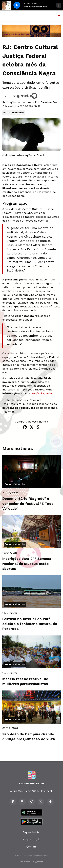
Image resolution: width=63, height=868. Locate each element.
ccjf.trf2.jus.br (42, 393)
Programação (32, 839)
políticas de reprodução (19, 408)
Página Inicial (32, 832)
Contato (32, 847)
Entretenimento (14, 113)
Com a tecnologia (32, 862)
